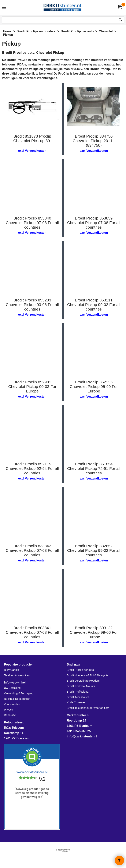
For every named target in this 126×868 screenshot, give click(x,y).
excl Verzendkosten (32, 151)
